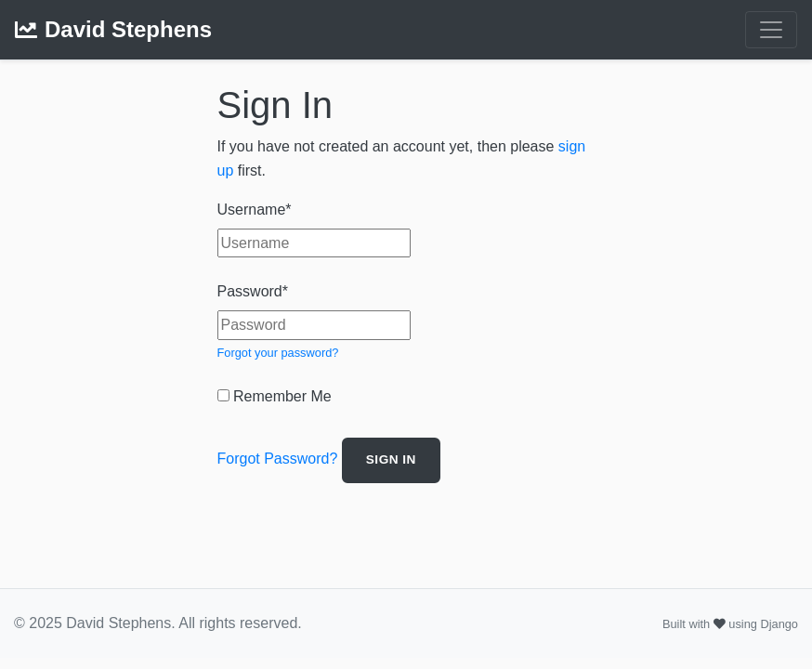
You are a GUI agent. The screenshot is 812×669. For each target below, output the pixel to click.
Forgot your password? (278, 353)
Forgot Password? (278, 459)
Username (255, 210)
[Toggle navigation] (771, 30)
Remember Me (275, 396)
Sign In (391, 459)
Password (253, 291)
